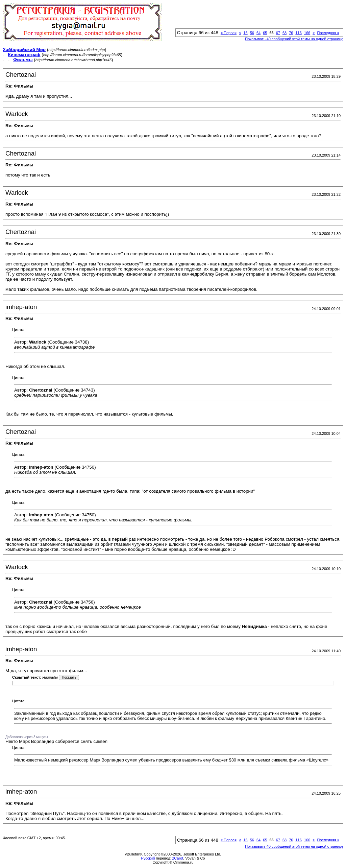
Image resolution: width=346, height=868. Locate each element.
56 (252, 33)
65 (265, 33)
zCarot (178, 858)
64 (258, 33)
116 (298, 33)
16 (245, 33)
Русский (148, 858)
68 (285, 33)
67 (278, 33)
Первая (229, 33)
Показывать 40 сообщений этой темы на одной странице (294, 39)
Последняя (328, 33)
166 (307, 33)
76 (291, 33)
